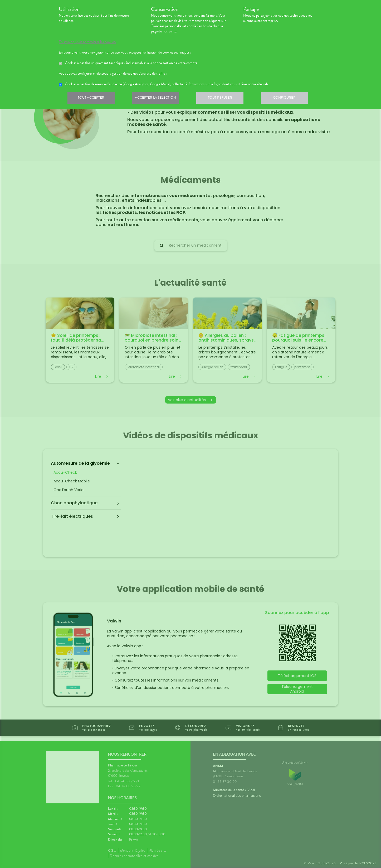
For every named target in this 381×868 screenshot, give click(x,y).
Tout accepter (92, 99)
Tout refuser (224, 99)
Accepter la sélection (158, 99)
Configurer (289, 99)
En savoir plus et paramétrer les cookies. (87, 42)
